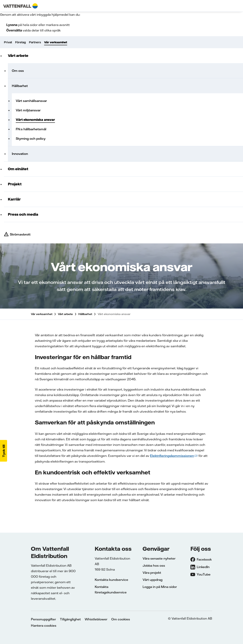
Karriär (14, 199)
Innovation (20, 154)
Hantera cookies (44, 626)
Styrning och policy (31, 139)
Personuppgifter (43, 619)
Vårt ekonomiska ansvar (35, 120)
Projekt (15, 184)
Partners (35, 42)
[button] (4, 451)
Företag (20, 42)
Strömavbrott (20, 234)
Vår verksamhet (56, 42)
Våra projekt (152, 573)
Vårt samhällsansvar (31, 101)
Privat (8, 42)
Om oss (18, 71)
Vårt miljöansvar (28, 110)
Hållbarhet (20, 86)
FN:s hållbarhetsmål (31, 129)
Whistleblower (96, 619)
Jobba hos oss (154, 565)
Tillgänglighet (70, 619)
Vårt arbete (18, 56)
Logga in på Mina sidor (160, 587)
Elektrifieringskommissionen (172, 456)
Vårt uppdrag (153, 580)
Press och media (23, 214)
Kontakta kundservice (111, 580)
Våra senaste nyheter (159, 558)
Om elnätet (18, 169)
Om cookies (121, 619)
